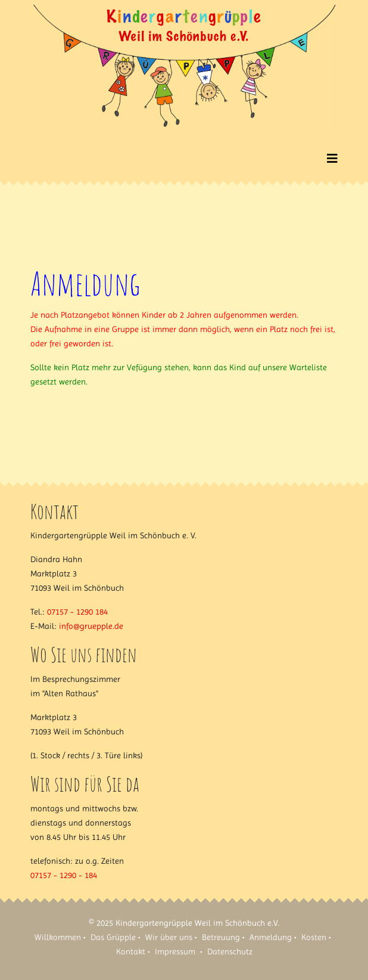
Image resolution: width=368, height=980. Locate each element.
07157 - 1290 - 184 (64, 875)
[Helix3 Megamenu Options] (332, 159)
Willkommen (58, 937)
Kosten (314, 937)
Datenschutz (230, 951)
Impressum (175, 951)
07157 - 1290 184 (77, 612)
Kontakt (131, 951)
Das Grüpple (113, 937)
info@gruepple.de (91, 626)
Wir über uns (169, 937)
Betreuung (221, 937)
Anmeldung (271, 937)
